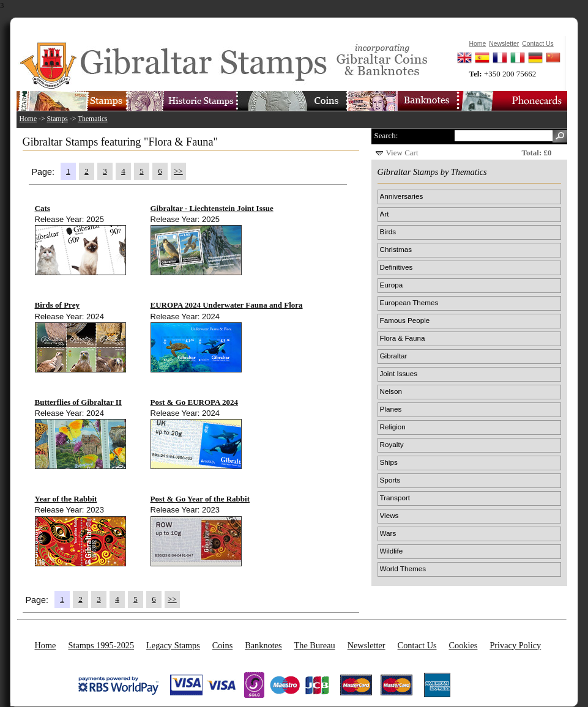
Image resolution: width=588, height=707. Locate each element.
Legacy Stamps (173, 645)
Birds (388, 231)
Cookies (463, 645)
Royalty (392, 444)
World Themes (403, 568)
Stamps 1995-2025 (101, 645)
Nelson (391, 391)
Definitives (396, 267)
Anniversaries (402, 196)
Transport (395, 498)
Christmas (396, 249)
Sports (390, 480)
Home (28, 119)
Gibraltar (394, 356)
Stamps (57, 119)
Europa (392, 285)
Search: (386, 135)
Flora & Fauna (403, 338)
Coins (222, 645)
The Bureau (315, 645)
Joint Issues (399, 373)
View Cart (402, 153)
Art (385, 214)
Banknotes (263, 645)
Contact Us (417, 645)
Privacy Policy (515, 645)
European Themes (409, 302)
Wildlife (392, 551)
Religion (393, 427)
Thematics (93, 119)
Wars (388, 533)
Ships (389, 462)
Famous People (405, 320)
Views (389, 515)
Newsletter (367, 645)
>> (178, 171)
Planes (391, 409)
